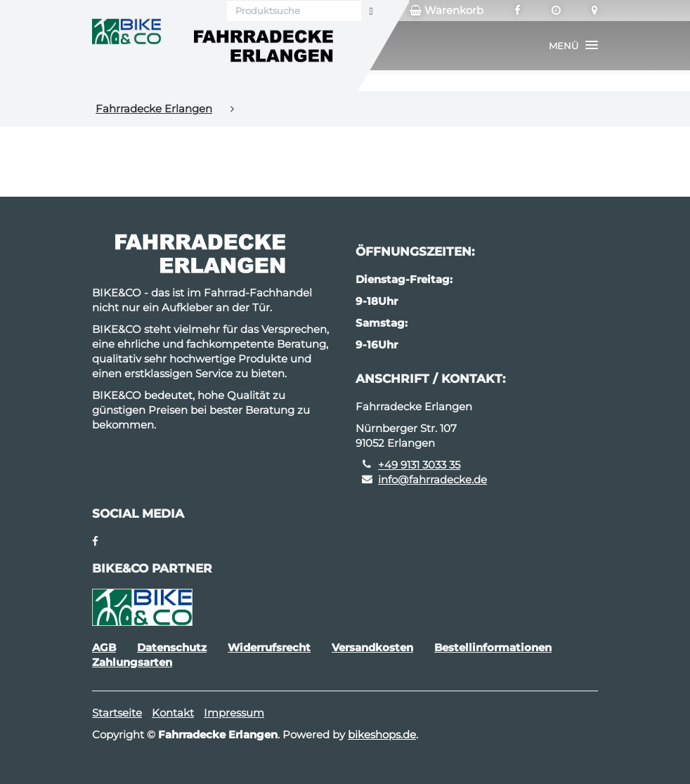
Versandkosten (372, 647)
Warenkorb (447, 11)
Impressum (234, 713)
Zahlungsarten (132, 662)
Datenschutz (172, 647)
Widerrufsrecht (269, 647)
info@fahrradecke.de (432, 479)
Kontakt (173, 713)
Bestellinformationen (493, 647)
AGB (104, 647)
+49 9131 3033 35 (419, 465)
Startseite (117, 713)
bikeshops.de (382, 734)
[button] (573, 46)
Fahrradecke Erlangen (154, 109)
